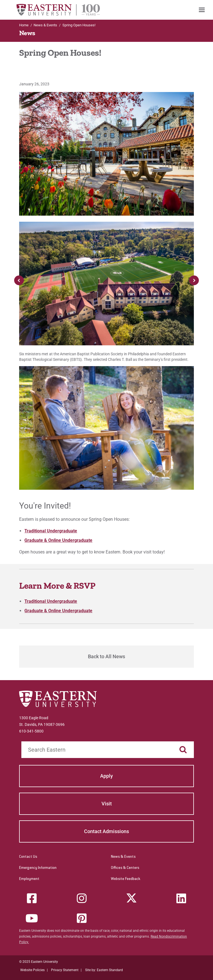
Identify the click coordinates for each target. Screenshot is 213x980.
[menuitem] (202, 10)
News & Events (123, 857)
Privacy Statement (65, 970)
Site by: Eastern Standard (104, 970)
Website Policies (32, 970)
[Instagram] (82, 898)
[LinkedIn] (181, 898)
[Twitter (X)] (131, 898)
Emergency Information (38, 868)
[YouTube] (32, 918)
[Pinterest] (82, 918)
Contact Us (28, 857)
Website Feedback (126, 879)
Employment (29, 879)
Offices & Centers (125, 868)
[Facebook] (32, 898)
